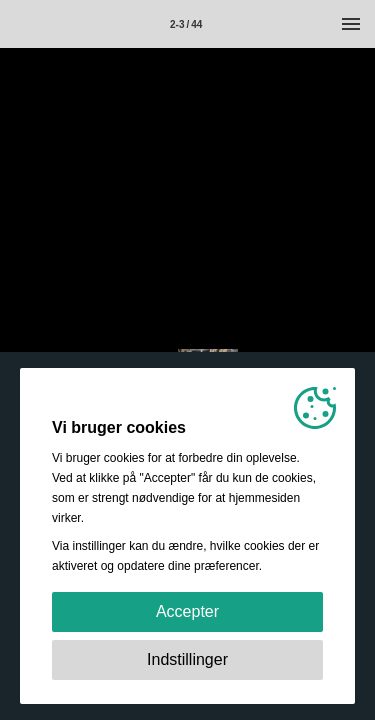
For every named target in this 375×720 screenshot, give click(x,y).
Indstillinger (187, 659)
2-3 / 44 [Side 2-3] (186, 24)
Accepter (187, 611)
